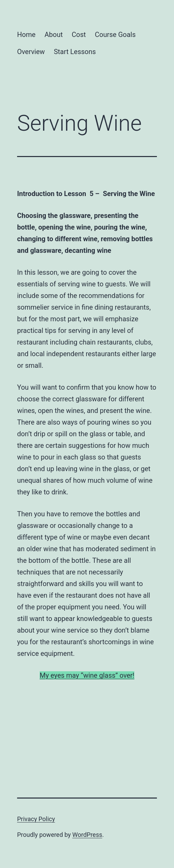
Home (26, 35)
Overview (31, 52)
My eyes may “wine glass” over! (87, 675)
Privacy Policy (36, 819)
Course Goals (115, 35)
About (53, 35)
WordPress (87, 835)
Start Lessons (75, 52)
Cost (79, 35)
